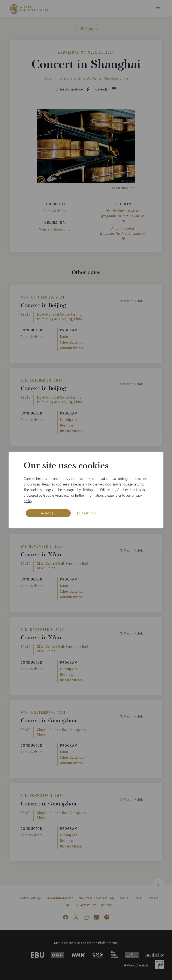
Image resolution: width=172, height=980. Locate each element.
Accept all (48, 513)
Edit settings (86, 513)
